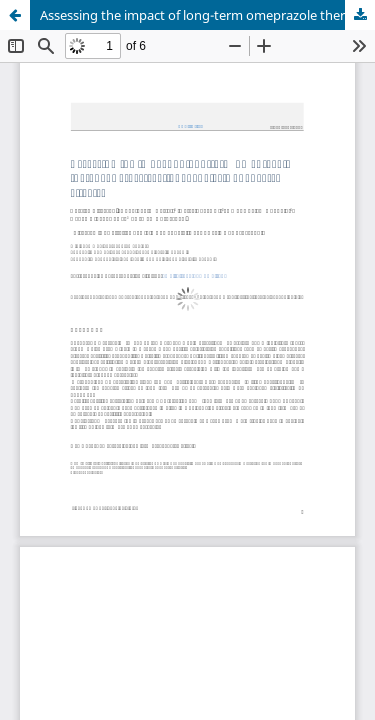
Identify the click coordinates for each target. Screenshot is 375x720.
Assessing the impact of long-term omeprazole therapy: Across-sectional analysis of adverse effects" (207, 15)
